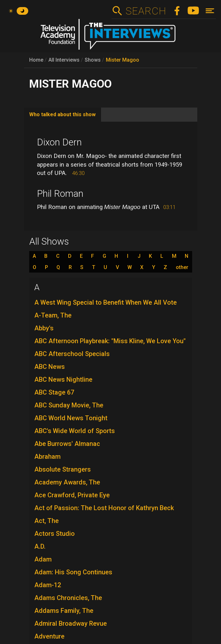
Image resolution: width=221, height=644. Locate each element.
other (182, 267)
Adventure (49, 636)
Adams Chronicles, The (68, 598)
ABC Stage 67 (54, 392)
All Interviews (64, 60)
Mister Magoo (123, 60)
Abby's (44, 328)
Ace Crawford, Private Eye (72, 495)
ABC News (50, 367)
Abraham (47, 457)
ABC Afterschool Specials (72, 354)
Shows (93, 60)
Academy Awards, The (67, 482)
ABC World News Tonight (71, 418)
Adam (43, 559)
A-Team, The (53, 315)
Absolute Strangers (63, 469)
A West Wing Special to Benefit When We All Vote (106, 302)
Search (146, 11)
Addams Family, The (64, 611)
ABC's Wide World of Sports (75, 431)
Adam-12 (48, 585)
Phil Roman (60, 194)
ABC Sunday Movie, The (69, 405)
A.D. (40, 546)
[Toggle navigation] (210, 11)
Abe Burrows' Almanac (67, 444)
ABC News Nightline (63, 379)
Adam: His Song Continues (73, 572)
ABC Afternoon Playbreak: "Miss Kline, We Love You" (110, 341)
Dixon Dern (59, 142)
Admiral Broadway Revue (71, 623)
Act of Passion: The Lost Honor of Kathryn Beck (104, 508)
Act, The (47, 521)
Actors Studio (55, 534)
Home (36, 60)
